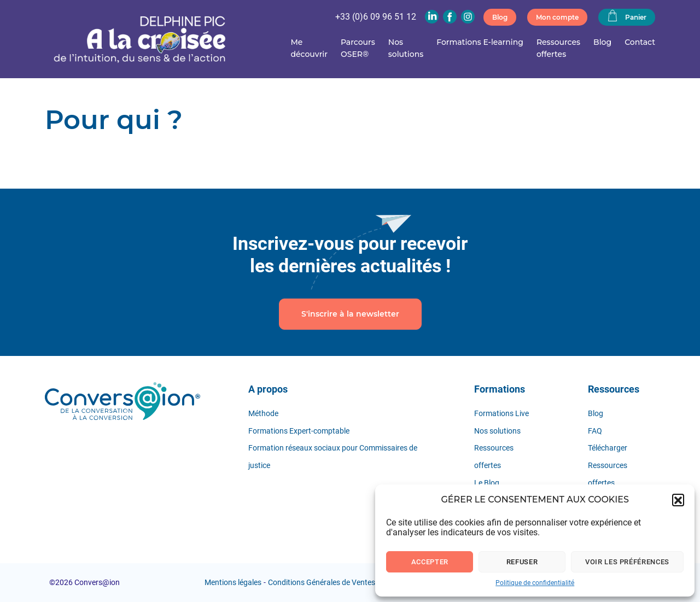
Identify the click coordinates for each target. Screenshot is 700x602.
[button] (678, 500)
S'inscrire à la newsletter (350, 314)
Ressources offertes (558, 48)
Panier (627, 16)
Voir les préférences (627, 562)
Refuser (522, 562)
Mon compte (557, 17)
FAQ (595, 431)
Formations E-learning (480, 42)
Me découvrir (309, 48)
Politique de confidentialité (535, 583)
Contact (640, 42)
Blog (500, 17)
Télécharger (608, 448)
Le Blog (487, 483)
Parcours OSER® (358, 48)
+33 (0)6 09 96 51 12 (376, 17)
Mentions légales (233, 582)
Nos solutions (406, 48)
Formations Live (501, 413)
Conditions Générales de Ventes (322, 582)
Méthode (263, 413)
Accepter (430, 562)
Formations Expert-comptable (299, 431)
